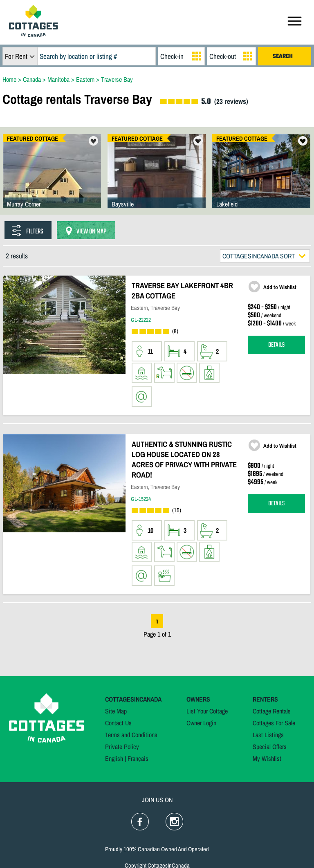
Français (138, 758)
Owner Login (201, 723)
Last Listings (268, 735)
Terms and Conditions (131, 735)
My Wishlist (267, 758)
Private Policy (122, 747)
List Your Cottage (207, 711)
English (114, 758)
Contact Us (118, 723)
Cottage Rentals (272, 711)
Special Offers (270, 747)
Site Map (116, 711)
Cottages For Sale (274, 723)
